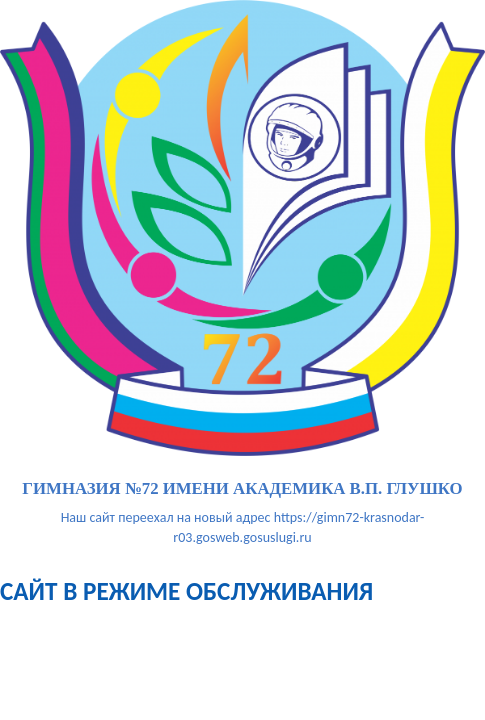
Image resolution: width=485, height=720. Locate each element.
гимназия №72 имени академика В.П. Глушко (242, 489)
